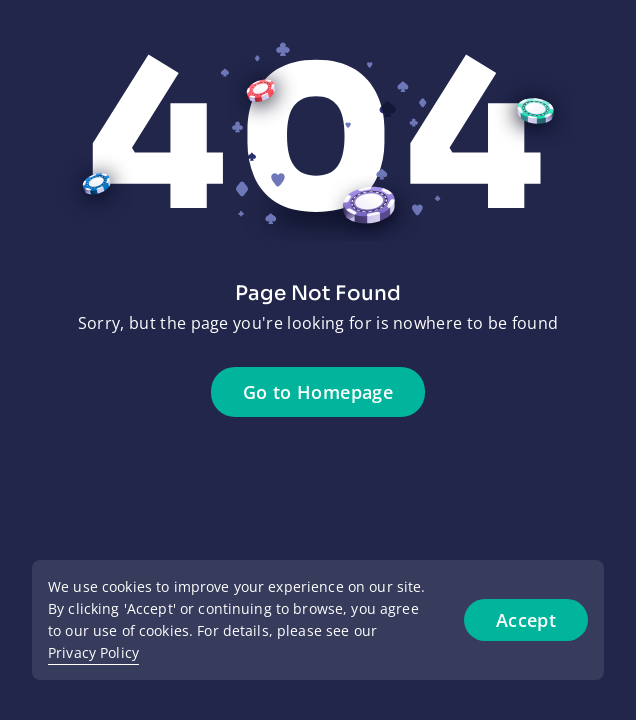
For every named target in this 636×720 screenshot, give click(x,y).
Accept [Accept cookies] (526, 620)
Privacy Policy (93, 652)
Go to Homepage (318, 392)
